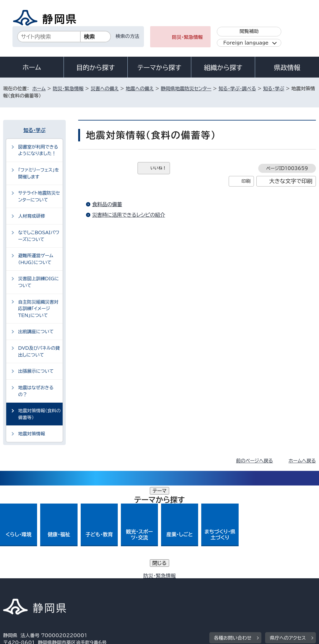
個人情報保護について (102, 583)
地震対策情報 (31, 434)
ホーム (32, 67)
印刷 (246, 181)
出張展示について (36, 371)
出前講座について (36, 331)
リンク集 (17, 591)
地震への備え (140, 89)
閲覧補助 (249, 31)
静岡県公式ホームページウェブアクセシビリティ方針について (211, 583)
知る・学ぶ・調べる (237, 89)
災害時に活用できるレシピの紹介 (129, 215)
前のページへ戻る (255, 461)
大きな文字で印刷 (291, 181)
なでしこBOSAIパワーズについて (39, 236)
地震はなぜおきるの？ (36, 391)
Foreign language (246, 43)
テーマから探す (159, 68)
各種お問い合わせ (233, 545)
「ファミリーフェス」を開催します (38, 173)
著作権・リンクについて (32, 583)
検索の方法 (127, 36)
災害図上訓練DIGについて (38, 282)
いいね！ (158, 168)
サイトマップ (60, 591)
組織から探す (223, 68)
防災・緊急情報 (187, 37)
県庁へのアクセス (288, 545)
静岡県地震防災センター (186, 89)
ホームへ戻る (302, 461)
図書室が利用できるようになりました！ (38, 150)
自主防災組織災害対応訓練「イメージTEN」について (38, 309)
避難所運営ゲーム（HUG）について (36, 259)
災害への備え (105, 89)
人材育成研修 (31, 216)
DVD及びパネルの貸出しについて (39, 351)
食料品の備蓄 (107, 204)
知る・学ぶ (274, 89)
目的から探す (96, 68)
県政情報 (287, 68)
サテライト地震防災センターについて (39, 196)
